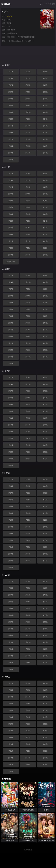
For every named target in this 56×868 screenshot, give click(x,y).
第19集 (11, 112)
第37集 (11, 153)
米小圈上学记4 (10, 810)
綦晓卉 (15, 33)
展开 (31, 41)
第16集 (11, 105)
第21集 (45, 112)
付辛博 (18, 37)
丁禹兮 (13, 37)
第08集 (28, 85)
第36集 (45, 146)
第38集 (28, 153)
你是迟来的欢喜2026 (46, 841)
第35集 (28, 146)
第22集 (11, 119)
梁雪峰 (29, 37)
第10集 (11, 92)
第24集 (45, 119)
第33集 (45, 139)
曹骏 (33, 37)
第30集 (45, 133)
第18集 (45, 105)
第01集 (11, 72)
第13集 (11, 99)
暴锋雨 (46, 810)
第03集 (45, 72)
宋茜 (9, 37)
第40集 (11, 160)
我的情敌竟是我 (28, 810)
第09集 (45, 85)
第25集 (11, 126)
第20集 (28, 112)
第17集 (28, 105)
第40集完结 (11, 262)
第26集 (28, 126)
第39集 (45, 153)
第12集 (45, 92)
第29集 (28, 133)
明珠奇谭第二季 (28, 841)
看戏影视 (6, 4)
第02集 (28, 72)
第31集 (11, 139)
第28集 (11, 133)
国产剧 (9, 23)
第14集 (28, 99)
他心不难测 (10, 841)
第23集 (28, 119)
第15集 (45, 99)
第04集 (11, 78)
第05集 (28, 78)
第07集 (11, 85)
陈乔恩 (23, 37)
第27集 (45, 126)
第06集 (45, 78)
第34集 (11, 146)
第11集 (28, 92)
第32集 (28, 139)
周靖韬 (9, 33)
